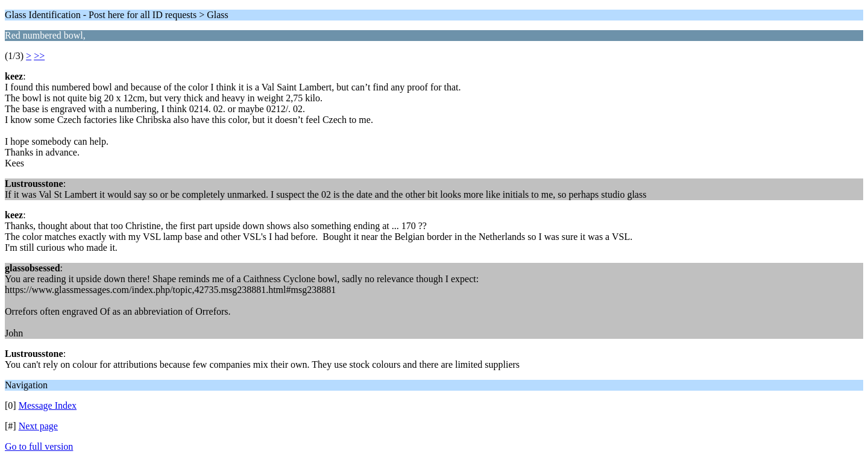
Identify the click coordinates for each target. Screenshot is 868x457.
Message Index (48, 405)
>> (39, 56)
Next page (38, 426)
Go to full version (39, 446)
